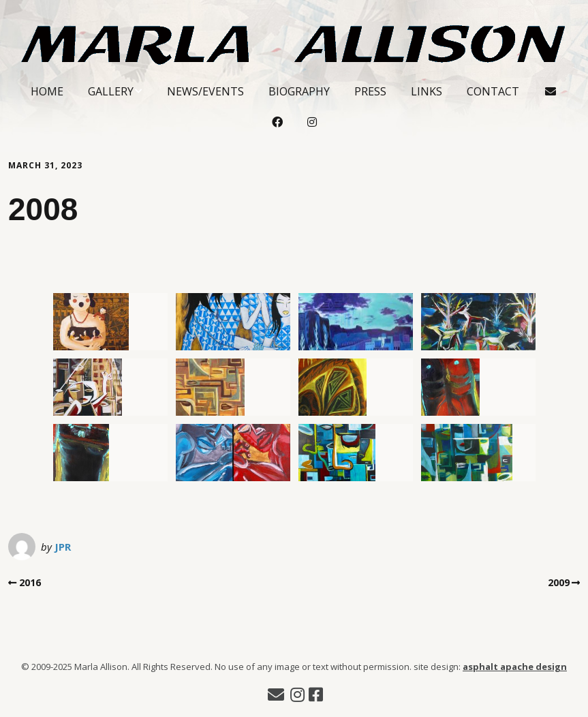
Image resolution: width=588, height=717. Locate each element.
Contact (493, 91)
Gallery (111, 91)
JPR (63, 547)
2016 (30, 582)
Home (47, 91)
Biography (299, 91)
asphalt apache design (515, 667)
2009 (559, 582)
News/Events (205, 91)
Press (370, 91)
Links (427, 91)
